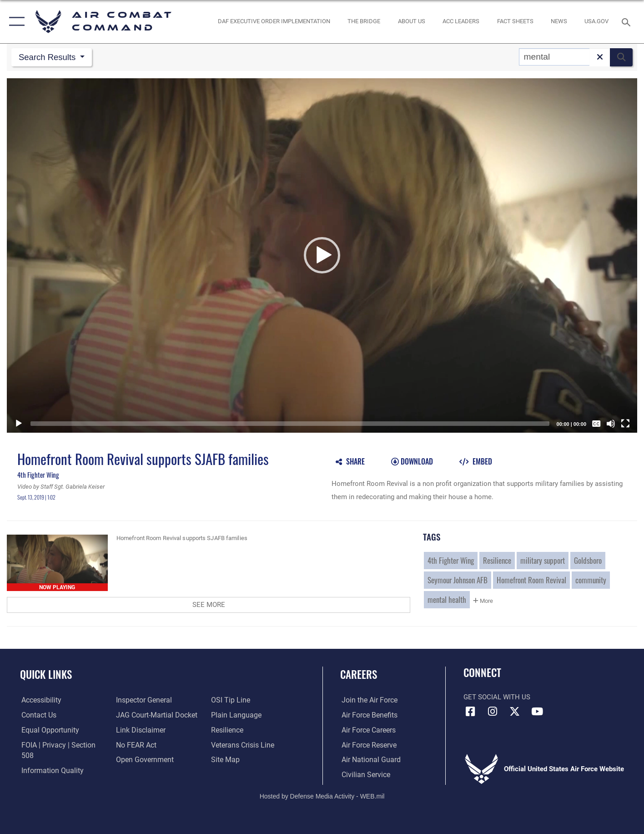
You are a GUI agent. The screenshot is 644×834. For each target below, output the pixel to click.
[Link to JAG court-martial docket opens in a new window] (155, 715)
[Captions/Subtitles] (596, 424)
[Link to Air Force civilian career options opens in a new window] (363, 775)
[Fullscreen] (625, 424)
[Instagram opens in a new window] (493, 712)
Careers (359, 674)
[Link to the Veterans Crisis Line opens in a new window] (242, 745)
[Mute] (611, 424)
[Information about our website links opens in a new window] (139, 730)
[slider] (290, 424)
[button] (15, 22)
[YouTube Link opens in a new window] (537, 712)
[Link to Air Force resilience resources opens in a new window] (227, 730)
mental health (447, 600)
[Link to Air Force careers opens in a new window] (367, 730)
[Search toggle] (627, 21)
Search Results (49, 57)
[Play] (19, 424)
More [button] (483, 601)
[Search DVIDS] (554, 57)
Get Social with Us (497, 698)
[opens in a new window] (597, 22)
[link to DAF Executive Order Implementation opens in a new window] (274, 22)
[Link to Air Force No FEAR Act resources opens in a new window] (135, 745)
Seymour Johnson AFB (458, 580)
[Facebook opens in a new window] (470, 712)
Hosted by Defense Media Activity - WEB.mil (322, 796)
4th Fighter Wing (451, 561)
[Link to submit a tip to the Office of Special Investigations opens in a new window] (230, 701)
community (591, 580)
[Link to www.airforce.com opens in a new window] (367, 701)
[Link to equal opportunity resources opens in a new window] (47, 730)
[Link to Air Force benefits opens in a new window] (367, 715)
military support (543, 561)
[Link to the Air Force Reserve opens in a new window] (367, 745)
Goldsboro (588, 561)
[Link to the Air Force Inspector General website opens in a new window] (142, 701)
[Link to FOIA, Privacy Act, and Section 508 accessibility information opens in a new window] (62, 745)
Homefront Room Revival (531, 580)
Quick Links (46, 674)
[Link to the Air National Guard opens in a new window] (368, 760)
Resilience (497, 561)
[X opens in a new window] (515, 712)
